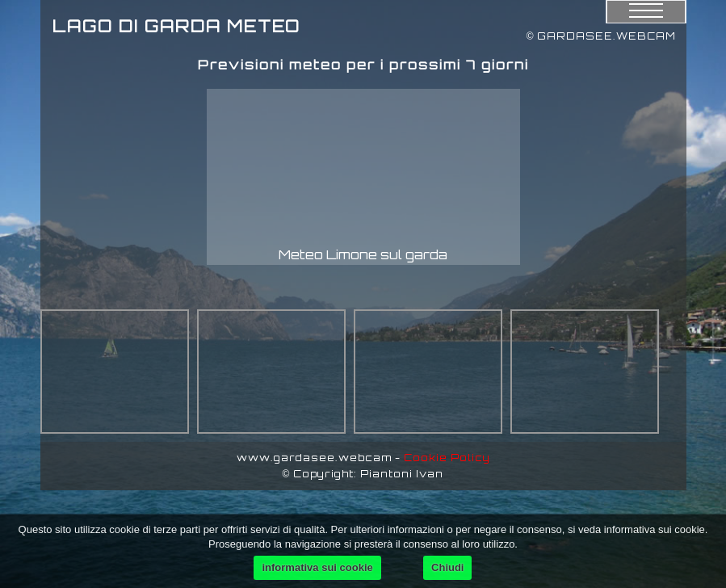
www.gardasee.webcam (314, 458)
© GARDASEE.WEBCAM (602, 36)
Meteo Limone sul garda (363, 254)
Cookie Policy (447, 458)
